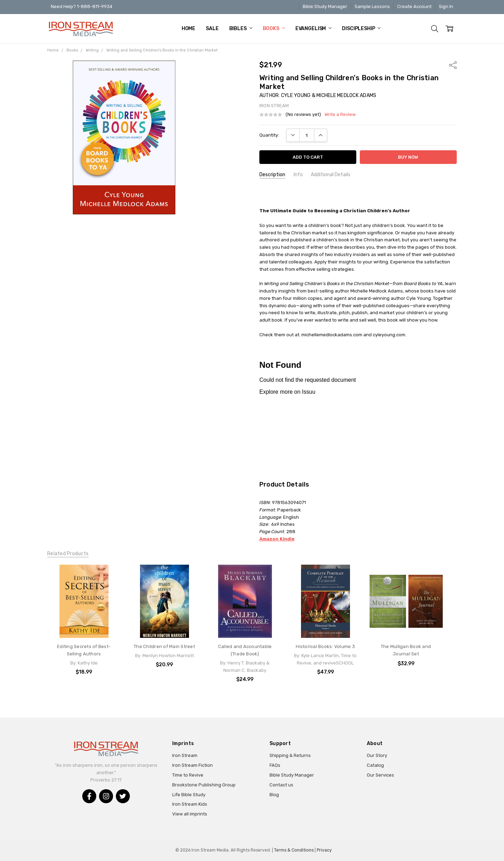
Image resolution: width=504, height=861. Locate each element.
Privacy (324, 850)
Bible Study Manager (325, 6)
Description (272, 175)
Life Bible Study (189, 795)
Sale (212, 29)
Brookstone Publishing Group (204, 785)
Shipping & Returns (290, 755)
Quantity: (269, 135)
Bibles (241, 29)
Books (274, 29)
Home (188, 29)
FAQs (275, 765)
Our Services (380, 775)
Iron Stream (185, 755)
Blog (274, 795)
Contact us (281, 785)
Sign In (446, 6)
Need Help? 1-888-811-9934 (82, 6)
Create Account (414, 6)
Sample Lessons (372, 6)
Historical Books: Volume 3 (325, 646)
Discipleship (361, 29)
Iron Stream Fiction (192, 765)
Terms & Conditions (294, 850)
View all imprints (190, 814)
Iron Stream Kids (190, 804)
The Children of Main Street (164, 646)
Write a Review (340, 115)
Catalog (375, 765)
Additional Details (331, 175)
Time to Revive (188, 775)
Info (298, 175)
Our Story (377, 755)
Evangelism (313, 29)
